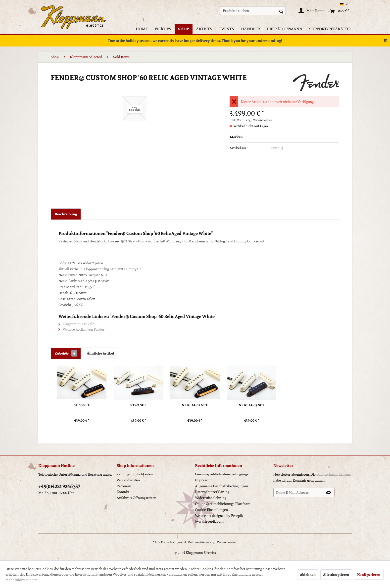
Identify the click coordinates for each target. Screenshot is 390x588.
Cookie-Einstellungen (211, 510)
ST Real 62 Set (195, 405)
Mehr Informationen (21, 580)
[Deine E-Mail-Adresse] (298, 493)
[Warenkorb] (339, 11)
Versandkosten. (227, 542)
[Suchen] (281, 11)
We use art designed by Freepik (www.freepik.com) (219, 519)
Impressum (204, 480)
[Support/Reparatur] (330, 29)
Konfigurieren (369, 575)
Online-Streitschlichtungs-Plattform (223, 504)
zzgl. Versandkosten (259, 120)
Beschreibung (66, 214)
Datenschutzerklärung (212, 492)
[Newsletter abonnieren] (329, 493)
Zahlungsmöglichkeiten (135, 474)
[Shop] (184, 29)
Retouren (124, 486)
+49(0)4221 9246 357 (59, 486)
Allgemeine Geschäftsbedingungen (221, 486)
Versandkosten (128, 480)
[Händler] (250, 29)
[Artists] (204, 29)
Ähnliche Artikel (100, 353)
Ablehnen (308, 575)
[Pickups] (163, 29)
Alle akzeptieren (336, 575)
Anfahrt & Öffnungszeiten (136, 498)
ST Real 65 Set (252, 405)
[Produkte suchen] (253, 11)
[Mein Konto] (312, 11)
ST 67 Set (138, 405)
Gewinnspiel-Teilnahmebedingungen (223, 474)
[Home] (142, 29)
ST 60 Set (82, 405)
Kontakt (123, 492)
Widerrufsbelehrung (211, 498)
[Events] (227, 29)
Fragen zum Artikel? (76, 324)
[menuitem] (253, 11)
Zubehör (66, 353)
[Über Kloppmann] (285, 29)
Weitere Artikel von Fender (81, 329)
